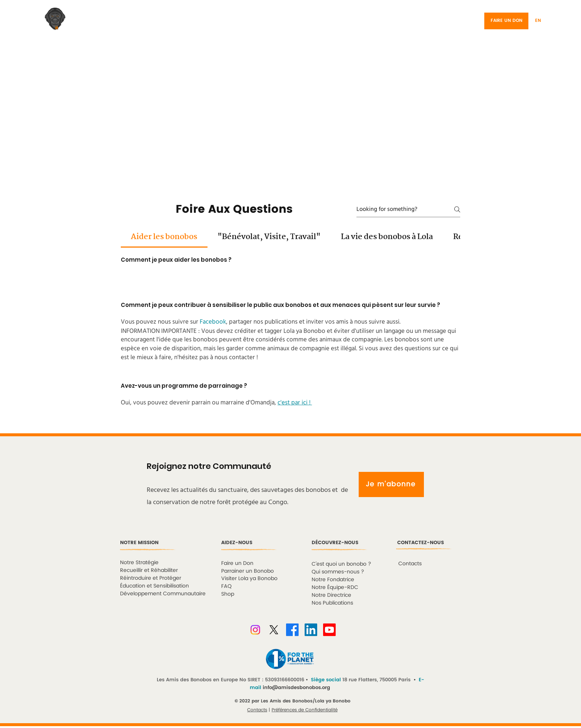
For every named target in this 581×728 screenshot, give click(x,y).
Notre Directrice (331, 595)
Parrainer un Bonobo (248, 571)
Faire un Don (237, 563)
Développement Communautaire (163, 594)
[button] (548, 21)
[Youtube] (329, 630)
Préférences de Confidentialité (305, 710)
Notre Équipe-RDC (335, 587)
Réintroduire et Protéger (151, 578)
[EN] (538, 21)
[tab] (164, 237)
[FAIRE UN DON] (506, 21)
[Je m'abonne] (391, 484)
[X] (274, 630)
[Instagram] (255, 630)
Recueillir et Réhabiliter (149, 570)
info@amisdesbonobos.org (296, 688)
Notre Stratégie (139, 562)
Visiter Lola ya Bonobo (249, 578)
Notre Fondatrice (333, 580)
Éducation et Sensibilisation (155, 586)
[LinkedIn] (311, 630)
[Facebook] (292, 630)
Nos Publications (332, 603)
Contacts (257, 710)
